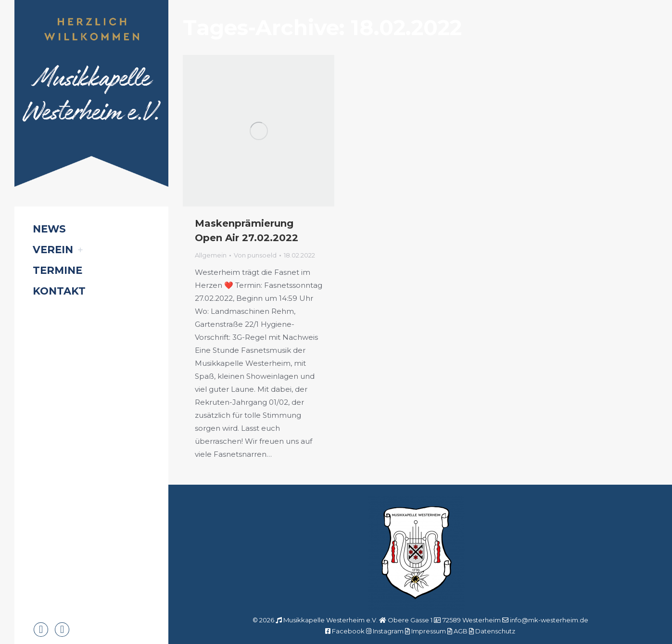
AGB (461, 631)
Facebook (348, 631)
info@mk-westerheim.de (549, 620)
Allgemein (211, 255)
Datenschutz (495, 631)
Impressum (429, 631)
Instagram (388, 631)
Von (255, 255)
